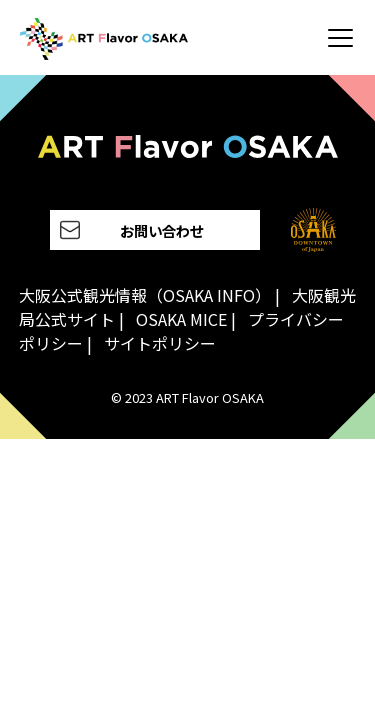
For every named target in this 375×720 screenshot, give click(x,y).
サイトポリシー (160, 343)
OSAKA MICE (181, 319)
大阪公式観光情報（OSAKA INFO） (145, 295)
